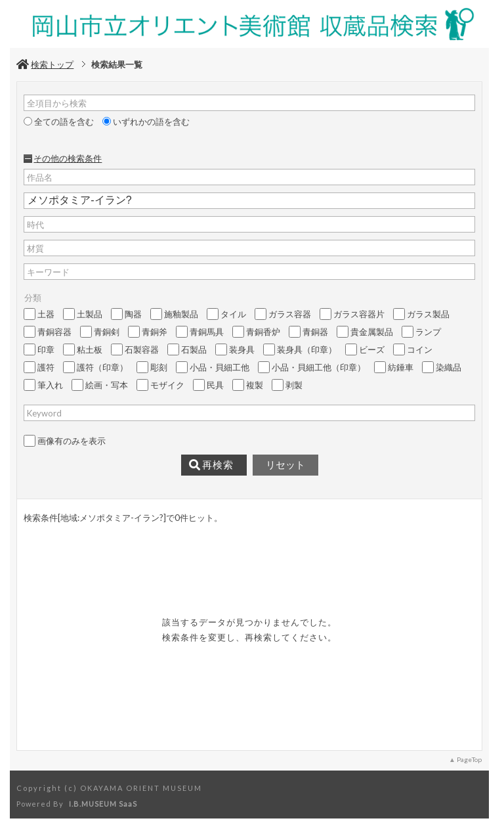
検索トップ (45, 64)
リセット (285, 465)
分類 (33, 298)
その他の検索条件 (68, 158)
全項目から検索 (57, 103)
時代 (35, 225)
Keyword (44, 413)
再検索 (211, 465)
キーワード (48, 272)
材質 (35, 248)
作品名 (40, 177)
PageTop (469, 759)
